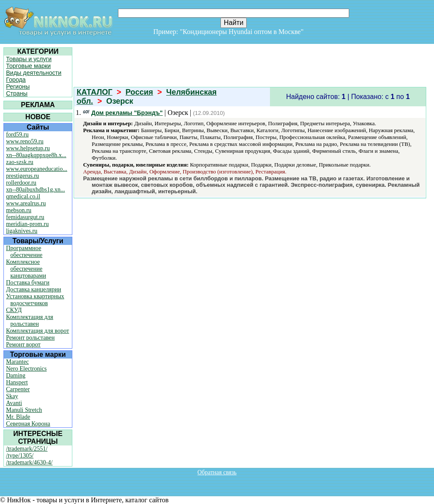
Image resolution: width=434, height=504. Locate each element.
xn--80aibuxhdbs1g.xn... (36, 190)
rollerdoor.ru (21, 183)
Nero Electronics (26, 369)
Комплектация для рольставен (30, 320)
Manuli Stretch (24, 410)
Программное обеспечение (24, 252)
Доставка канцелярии (34, 289)
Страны (17, 93)
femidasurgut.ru (25, 217)
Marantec (17, 362)
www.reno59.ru (25, 141)
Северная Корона (28, 424)
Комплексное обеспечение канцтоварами (26, 269)
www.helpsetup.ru (28, 148)
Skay (12, 396)
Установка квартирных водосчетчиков (35, 300)
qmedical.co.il (23, 196)
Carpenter (18, 389)
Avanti (14, 403)
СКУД (14, 310)
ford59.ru (17, 135)
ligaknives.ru (22, 231)
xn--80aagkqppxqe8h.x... (36, 155)
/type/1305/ (20, 456)
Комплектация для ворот (37, 331)
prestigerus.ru (23, 176)
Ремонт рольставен (30, 338)
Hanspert (17, 382)
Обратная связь (217, 472)
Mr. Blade (18, 417)
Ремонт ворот (23, 345)
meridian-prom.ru (27, 224)
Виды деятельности (34, 73)
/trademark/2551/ (27, 449)
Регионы (18, 87)
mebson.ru (19, 210)
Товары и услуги (29, 59)
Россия (139, 92)
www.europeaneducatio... (37, 169)
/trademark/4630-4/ (29, 462)
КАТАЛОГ (95, 92)
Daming (16, 376)
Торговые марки (28, 66)
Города (16, 80)
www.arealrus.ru (26, 203)
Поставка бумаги (28, 283)
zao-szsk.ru (20, 162)
